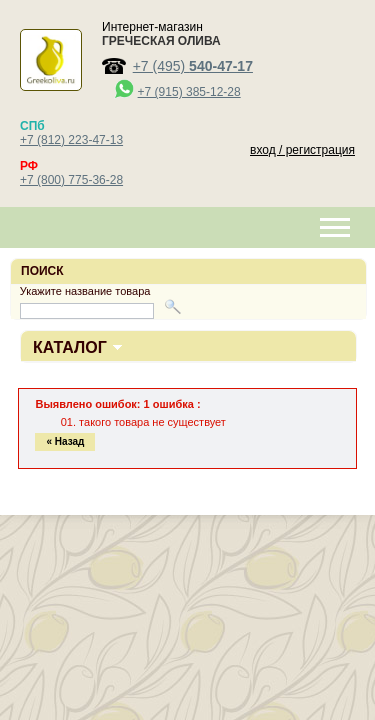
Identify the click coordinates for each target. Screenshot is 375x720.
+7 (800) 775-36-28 (71, 180)
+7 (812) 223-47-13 (71, 140)
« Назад (65, 441)
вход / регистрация (302, 150)
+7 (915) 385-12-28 (189, 92)
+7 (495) (193, 66)
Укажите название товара (85, 291)
